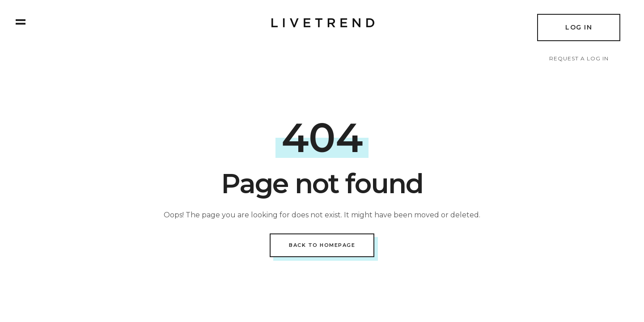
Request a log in (579, 58)
